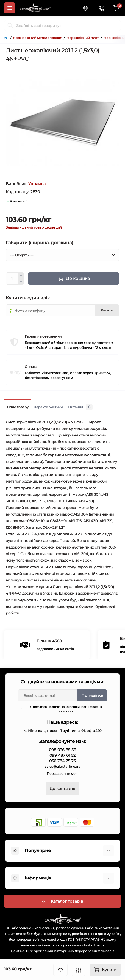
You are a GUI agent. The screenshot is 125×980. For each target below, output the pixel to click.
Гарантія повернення (43, 336)
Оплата (31, 367)
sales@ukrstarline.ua (63, 766)
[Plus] (21, 275)
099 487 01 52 (63, 755)
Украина (37, 184)
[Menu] (10, 8)
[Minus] (21, 282)
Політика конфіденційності (67, 707)
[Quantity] (12, 279)
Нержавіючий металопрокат (37, 38)
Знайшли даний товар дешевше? (34, 227)
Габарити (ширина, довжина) (39, 243)
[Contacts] (101, 8)
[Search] (10, 26)
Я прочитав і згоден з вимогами (63, 709)
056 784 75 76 (63, 761)
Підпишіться (92, 695)
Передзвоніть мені (63, 774)
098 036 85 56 (63, 750)
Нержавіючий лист (83, 38)
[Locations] (85, 8)
